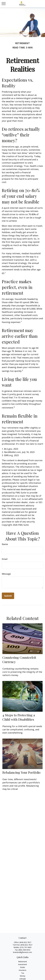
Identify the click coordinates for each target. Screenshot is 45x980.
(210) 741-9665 (26, 947)
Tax (23, 973)
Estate (22, 967)
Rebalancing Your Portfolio (21, 772)
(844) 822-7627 (25, 942)
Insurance (22, 970)
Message (6, 574)
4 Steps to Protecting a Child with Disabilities (19, 717)
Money (22, 976)
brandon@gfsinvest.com (22, 952)
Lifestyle (23, 979)
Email (5, 559)
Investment (22, 964)
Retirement (23, 962)
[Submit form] (8, 596)
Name (5, 544)
